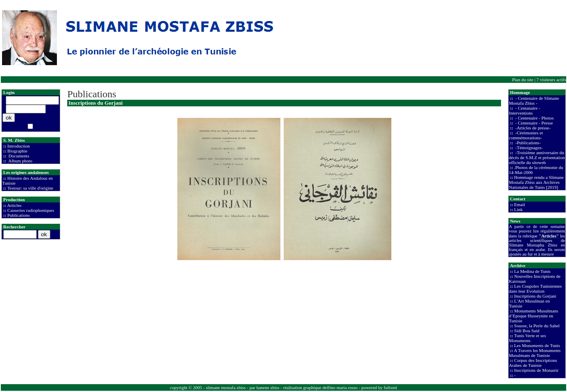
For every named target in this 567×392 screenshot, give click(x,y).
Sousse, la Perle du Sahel (537, 326)
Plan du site (523, 80)
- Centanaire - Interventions (525, 110)
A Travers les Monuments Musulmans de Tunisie (535, 353)
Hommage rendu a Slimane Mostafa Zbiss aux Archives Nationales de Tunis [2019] (536, 182)
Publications (19, 215)
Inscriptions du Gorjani (535, 296)
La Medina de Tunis (532, 271)
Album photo (20, 161)
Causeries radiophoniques (31, 210)
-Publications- (527, 143)
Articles (14, 205)
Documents (18, 156)
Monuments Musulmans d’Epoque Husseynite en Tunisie (533, 316)
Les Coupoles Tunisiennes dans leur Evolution (535, 289)
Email (520, 204)
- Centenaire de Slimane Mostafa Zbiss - (534, 101)
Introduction (19, 146)
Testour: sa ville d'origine (31, 188)
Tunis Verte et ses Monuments (527, 338)
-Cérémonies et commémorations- (526, 135)
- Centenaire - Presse (534, 123)
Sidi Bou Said (527, 331)
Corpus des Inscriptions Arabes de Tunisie (533, 363)
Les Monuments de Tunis (537, 345)
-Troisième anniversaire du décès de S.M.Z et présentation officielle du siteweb (537, 157)
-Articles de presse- (532, 128)
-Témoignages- (528, 148)
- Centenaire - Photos (534, 118)
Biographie (18, 151)
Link (519, 209)
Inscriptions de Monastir (536, 370)
